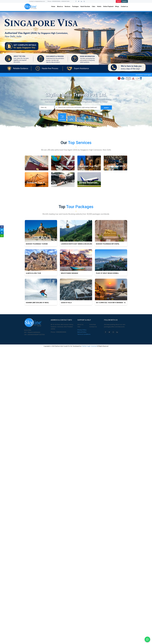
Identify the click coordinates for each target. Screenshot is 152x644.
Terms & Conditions (84, 334)
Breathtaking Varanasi (69, 287)
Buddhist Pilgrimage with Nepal (107, 257)
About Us (80, 324)
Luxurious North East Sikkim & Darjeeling (76, 257)
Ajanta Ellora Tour (33, 287)
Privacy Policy (82, 330)
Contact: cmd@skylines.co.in (37, 1)
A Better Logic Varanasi (89, 346)
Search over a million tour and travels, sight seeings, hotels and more (78, 107)
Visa (79, 327)
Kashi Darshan (85, 6)
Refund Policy (82, 332)
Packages (75, 6)
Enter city (44, 107)
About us (60, 6)
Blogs (117, 6)
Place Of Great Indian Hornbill (107, 287)
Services (67, 6)
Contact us (124, 6)
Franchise (93, 324)
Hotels (99, 6)
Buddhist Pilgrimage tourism (36, 257)
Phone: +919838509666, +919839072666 (59, 1)
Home (53, 6)
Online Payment (108, 6)
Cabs (94, 6)
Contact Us (93, 327)
